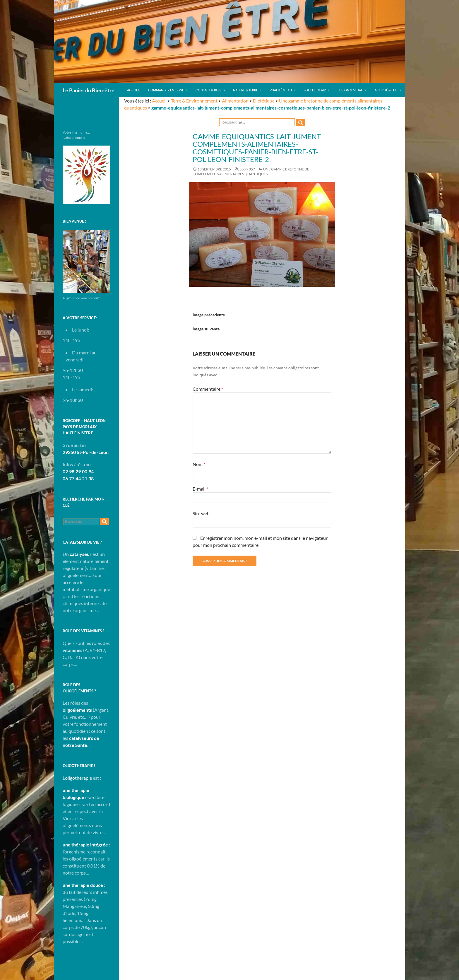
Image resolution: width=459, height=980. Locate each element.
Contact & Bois (208, 90)
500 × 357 (247, 169)
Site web (201, 513)
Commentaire (208, 389)
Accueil (134, 90)
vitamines (72, 650)
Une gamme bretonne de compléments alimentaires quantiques (251, 171)
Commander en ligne (166, 90)
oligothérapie (78, 778)
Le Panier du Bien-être (89, 90)
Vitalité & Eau (281, 90)
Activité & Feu (386, 90)
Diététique (264, 101)
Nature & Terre (245, 90)
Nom (199, 464)
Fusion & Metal (350, 90)
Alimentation (235, 101)
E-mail (200, 489)
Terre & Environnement (194, 101)
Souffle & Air (315, 90)
